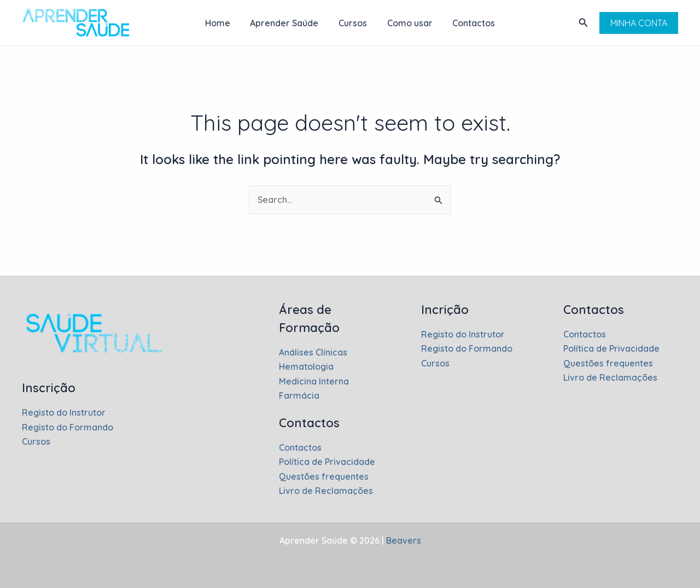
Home (223, 23)
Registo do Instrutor (64, 412)
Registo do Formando (68, 427)
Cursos (353, 23)
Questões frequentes (324, 476)
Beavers (402, 540)
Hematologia (307, 366)
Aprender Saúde (287, 23)
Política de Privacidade (327, 462)
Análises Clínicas (313, 352)
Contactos (469, 23)
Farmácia (299, 395)
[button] (584, 23)
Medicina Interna (314, 381)
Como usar (407, 23)
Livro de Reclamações (326, 491)
